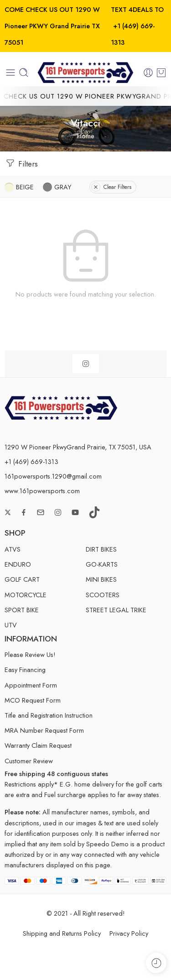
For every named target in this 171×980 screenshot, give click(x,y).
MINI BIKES (101, 579)
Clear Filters (111, 187)
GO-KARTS (102, 564)
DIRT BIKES (101, 549)
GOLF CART (22, 579)
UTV (11, 625)
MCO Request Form (33, 700)
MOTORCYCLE (26, 595)
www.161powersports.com (42, 491)
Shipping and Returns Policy (62, 933)
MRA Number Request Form (44, 730)
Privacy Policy (129, 933)
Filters (21, 163)
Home (86, 136)
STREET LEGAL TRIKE (116, 610)
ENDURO (18, 564)
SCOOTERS (103, 595)
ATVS (13, 549)
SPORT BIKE (22, 610)
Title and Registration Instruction (49, 715)
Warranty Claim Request (38, 745)
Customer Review (29, 761)
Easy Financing (25, 670)
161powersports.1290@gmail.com (53, 476)
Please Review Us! (30, 654)
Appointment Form (31, 685)
